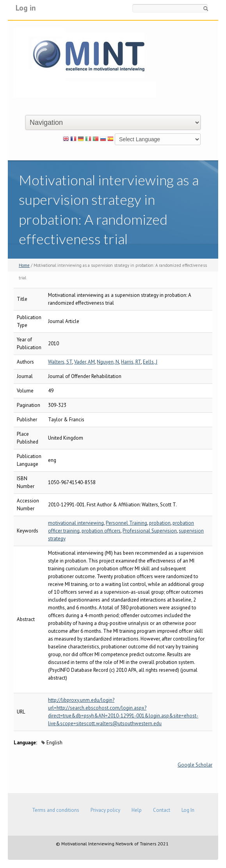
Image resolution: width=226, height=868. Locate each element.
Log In (188, 810)
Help (137, 810)
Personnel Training (126, 523)
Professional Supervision (150, 531)
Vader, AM (85, 362)
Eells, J (150, 362)
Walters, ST (60, 362)
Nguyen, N (108, 362)
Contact (162, 810)
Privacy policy (105, 810)
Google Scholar (195, 765)
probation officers (101, 531)
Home (24, 265)
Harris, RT (131, 362)
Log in (26, 8)
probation (160, 523)
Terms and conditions (56, 810)
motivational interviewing (76, 523)
